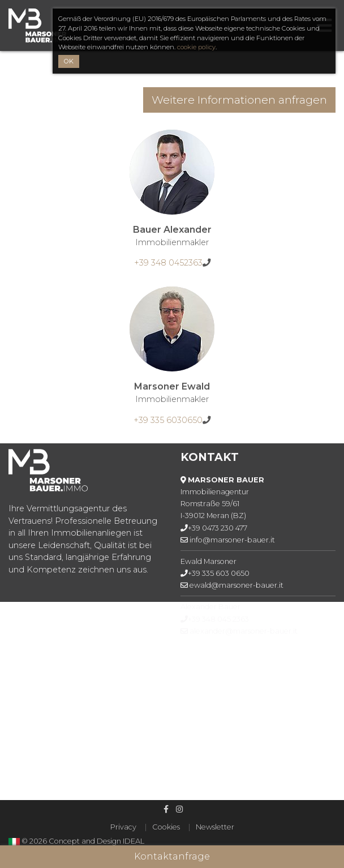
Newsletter (215, 827)
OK (69, 61)
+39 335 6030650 (168, 420)
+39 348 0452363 (168, 263)
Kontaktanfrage (172, 856)
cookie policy (196, 47)
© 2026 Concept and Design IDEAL (83, 841)
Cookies (166, 827)
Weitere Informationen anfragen (239, 100)
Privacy (123, 827)
